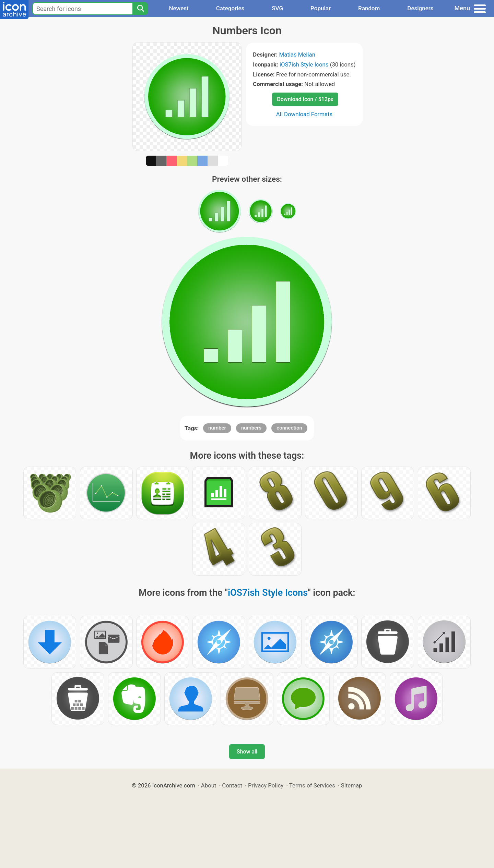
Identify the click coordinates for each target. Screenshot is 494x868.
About (209, 785)
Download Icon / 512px (305, 99)
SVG (277, 8)
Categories (230, 8)
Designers (420, 8)
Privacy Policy (266, 785)
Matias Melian (297, 55)
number (217, 428)
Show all (247, 752)
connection (289, 428)
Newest (179, 8)
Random (369, 8)
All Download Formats (304, 114)
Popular (321, 8)
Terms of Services (312, 785)
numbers (251, 428)
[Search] (140, 9)
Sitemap (352, 785)
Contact (232, 785)
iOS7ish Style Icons (304, 64)
